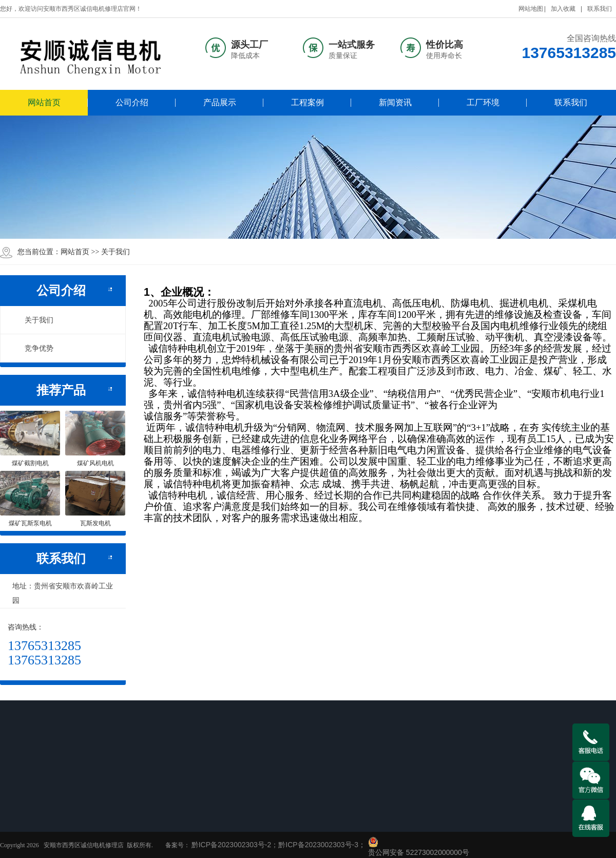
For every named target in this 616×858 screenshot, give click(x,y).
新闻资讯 (395, 102)
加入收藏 (563, 9)
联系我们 (600, 9)
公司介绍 (132, 102)
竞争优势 (33, 348)
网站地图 (531, 9)
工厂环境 (483, 102)
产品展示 (220, 102)
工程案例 (307, 102)
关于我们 (33, 320)
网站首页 (44, 102)
